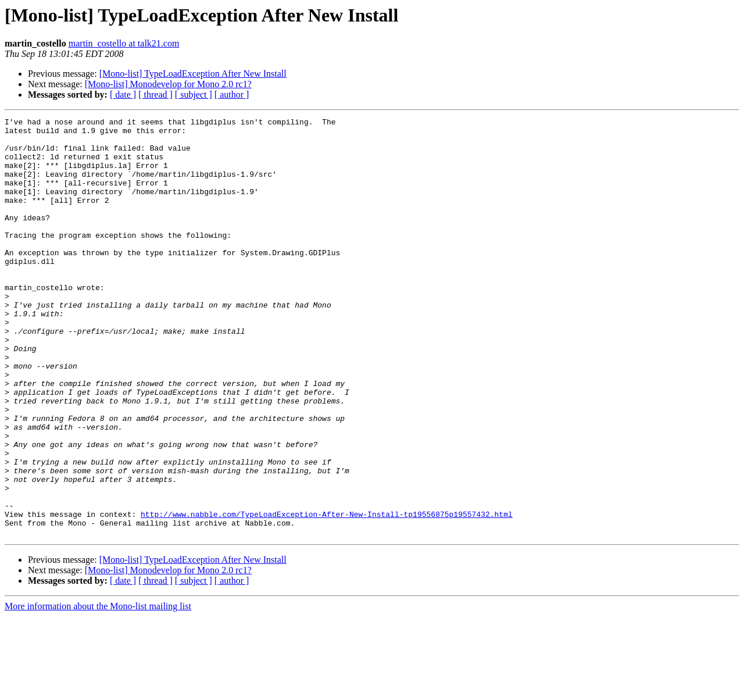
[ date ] (123, 94)
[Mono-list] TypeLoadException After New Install (193, 74)
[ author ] (232, 94)
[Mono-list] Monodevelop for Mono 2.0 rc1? (168, 84)
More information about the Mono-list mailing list (98, 690)
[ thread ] (155, 94)
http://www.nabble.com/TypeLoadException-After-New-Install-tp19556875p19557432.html (327, 594)
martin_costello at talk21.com (124, 43)
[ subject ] (194, 94)
